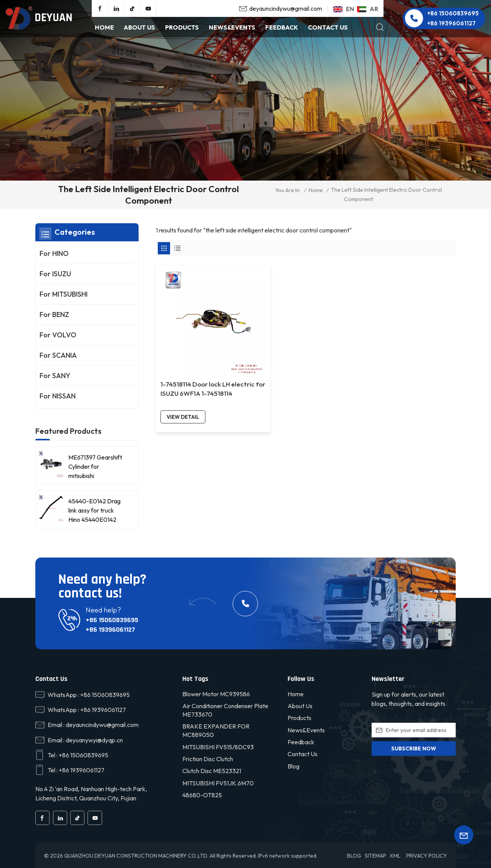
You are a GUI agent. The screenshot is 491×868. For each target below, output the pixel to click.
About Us (139, 27)
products (182, 27)
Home (104, 27)
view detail (183, 373)
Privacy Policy (427, 855)
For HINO (54, 253)
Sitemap (375, 855)
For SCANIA (58, 355)
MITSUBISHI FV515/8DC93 (218, 746)
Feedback (282, 27)
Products (299, 717)
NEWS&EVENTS (232, 27)
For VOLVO (58, 335)
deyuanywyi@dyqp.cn (94, 739)
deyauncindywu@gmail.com (286, 8)
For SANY (55, 376)
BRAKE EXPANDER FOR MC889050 (216, 730)
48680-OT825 (202, 794)
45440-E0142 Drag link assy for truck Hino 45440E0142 (94, 508)
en (344, 9)
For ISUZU (55, 274)
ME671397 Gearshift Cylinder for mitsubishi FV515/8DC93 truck (95, 465)
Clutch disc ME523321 (212, 770)
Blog (293, 765)
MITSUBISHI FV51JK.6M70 (218, 782)
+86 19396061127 (451, 23)
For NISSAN (58, 396)
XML (395, 855)
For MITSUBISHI (64, 294)
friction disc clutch (208, 758)
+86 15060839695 (453, 13)
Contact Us (328, 27)
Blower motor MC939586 (216, 693)
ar (368, 9)
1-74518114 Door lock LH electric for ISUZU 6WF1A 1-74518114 (190, 350)
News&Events (306, 729)
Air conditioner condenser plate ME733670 (225, 709)
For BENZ (54, 315)
